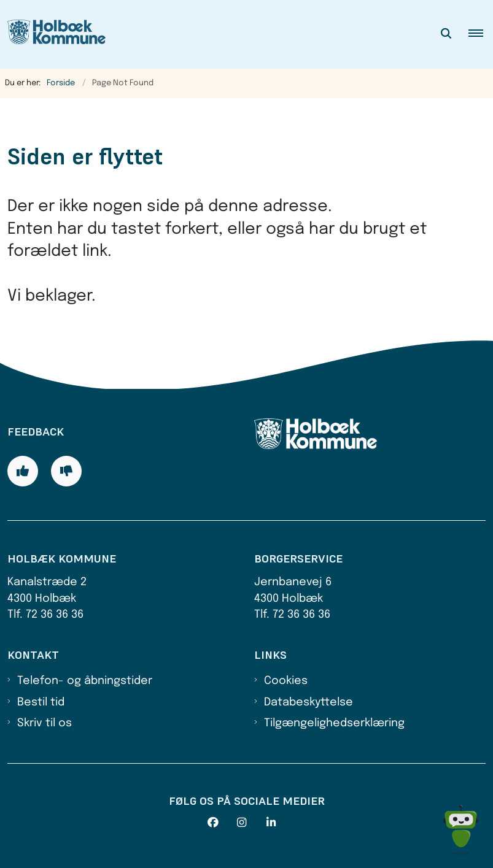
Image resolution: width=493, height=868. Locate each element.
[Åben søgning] (446, 34)
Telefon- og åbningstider (85, 681)
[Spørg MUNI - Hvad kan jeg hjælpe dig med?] (461, 830)
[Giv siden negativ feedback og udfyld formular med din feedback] (66, 471)
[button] (481, 34)
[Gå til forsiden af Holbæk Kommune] (53, 34)
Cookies (286, 681)
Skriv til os (45, 723)
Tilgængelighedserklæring (334, 723)
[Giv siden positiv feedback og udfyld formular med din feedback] (23, 471)
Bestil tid (41, 702)
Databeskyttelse (309, 702)
